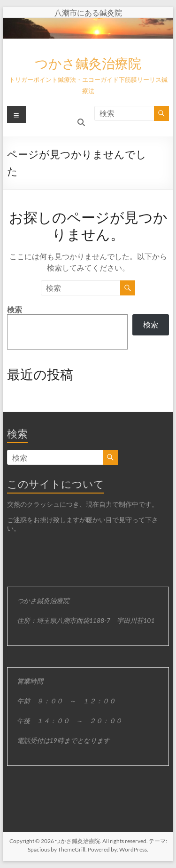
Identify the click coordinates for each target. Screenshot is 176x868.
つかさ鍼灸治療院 (88, 63)
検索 (15, 309)
